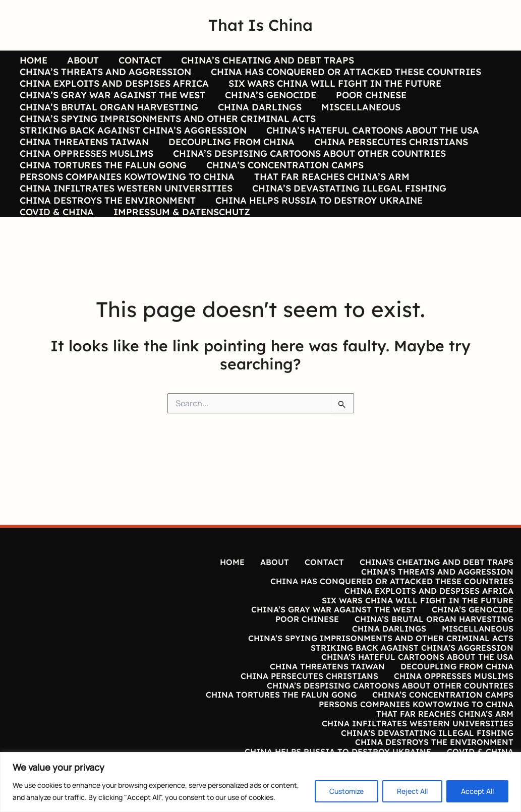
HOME (33, 60)
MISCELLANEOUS (357, 120)
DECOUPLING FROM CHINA (229, 166)
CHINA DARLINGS (258, 120)
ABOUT (81, 60)
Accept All (477, 791)
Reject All (412, 791)
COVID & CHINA (56, 256)
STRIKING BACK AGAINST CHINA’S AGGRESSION (133, 151)
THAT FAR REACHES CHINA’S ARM (330, 211)
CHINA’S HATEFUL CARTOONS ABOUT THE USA (371, 151)
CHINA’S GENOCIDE (269, 105)
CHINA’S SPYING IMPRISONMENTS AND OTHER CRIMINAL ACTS (167, 136)
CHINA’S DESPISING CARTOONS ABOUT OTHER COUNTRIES (307, 180)
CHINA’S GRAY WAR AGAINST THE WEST (112, 105)
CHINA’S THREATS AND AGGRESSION (105, 76)
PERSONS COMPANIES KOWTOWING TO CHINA (127, 211)
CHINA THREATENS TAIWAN (84, 166)
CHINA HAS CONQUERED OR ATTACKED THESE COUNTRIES (344, 76)
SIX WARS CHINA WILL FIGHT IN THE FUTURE (333, 91)
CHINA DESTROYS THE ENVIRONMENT (107, 241)
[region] (260, 782)
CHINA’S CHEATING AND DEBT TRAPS (263, 60)
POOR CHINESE (368, 105)
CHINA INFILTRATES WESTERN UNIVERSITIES (126, 226)
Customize (346, 791)
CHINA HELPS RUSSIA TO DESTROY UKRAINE (317, 241)
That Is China (260, 25)
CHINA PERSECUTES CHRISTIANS (388, 166)
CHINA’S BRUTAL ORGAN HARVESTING (108, 120)
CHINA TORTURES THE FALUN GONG (103, 196)
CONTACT (137, 60)
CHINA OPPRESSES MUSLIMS (86, 180)
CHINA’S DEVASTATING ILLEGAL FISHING (347, 226)
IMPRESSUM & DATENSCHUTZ (180, 256)
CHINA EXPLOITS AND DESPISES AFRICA (114, 91)
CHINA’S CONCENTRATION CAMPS (283, 196)
